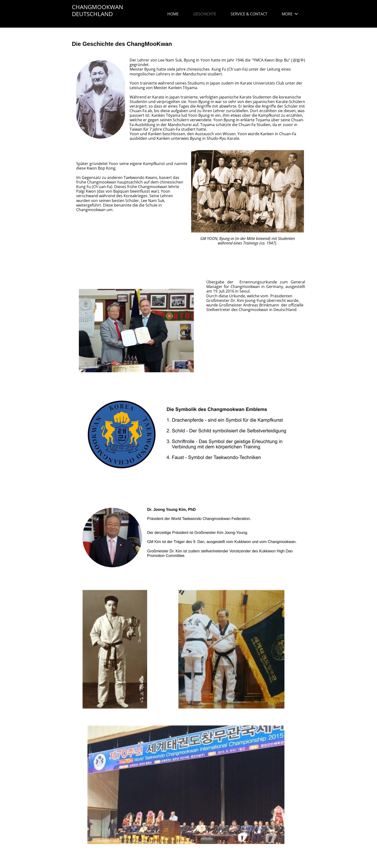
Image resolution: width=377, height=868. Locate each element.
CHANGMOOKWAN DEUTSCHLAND (97, 10)
